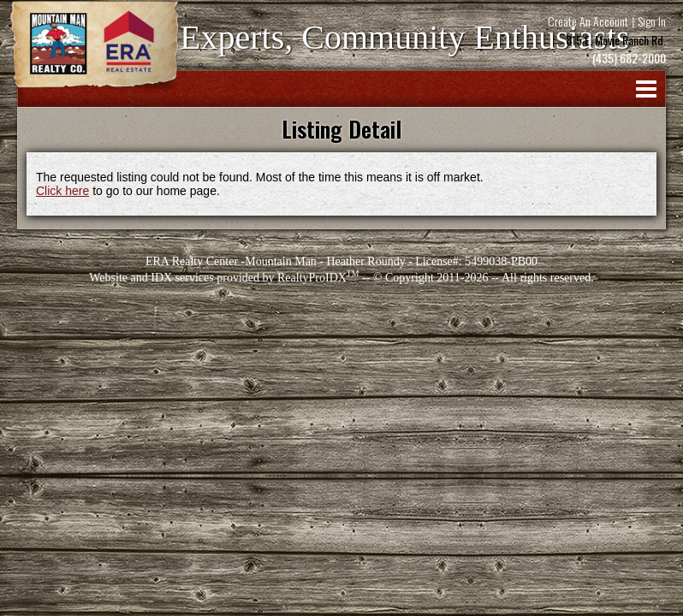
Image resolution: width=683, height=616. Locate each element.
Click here (62, 191)
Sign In (652, 21)
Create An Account (588, 21)
